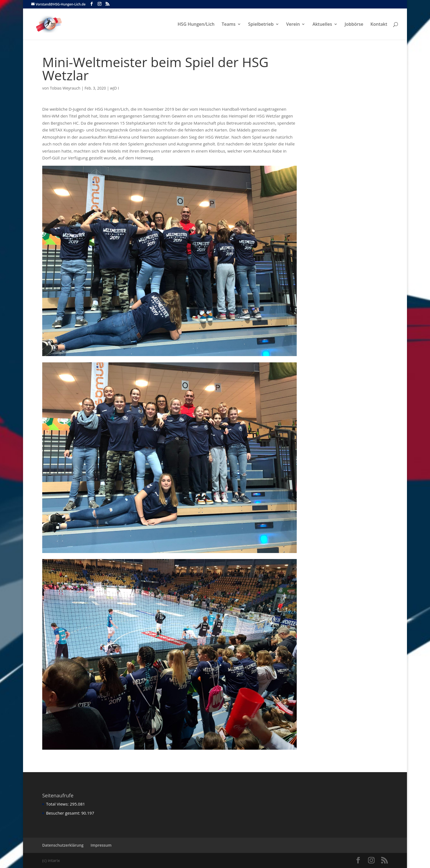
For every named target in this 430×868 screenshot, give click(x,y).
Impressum (101, 845)
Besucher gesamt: (64, 813)
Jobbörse (354, 25)
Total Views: (58, 804)
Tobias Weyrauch (65, 88)
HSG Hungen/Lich (196, 25)
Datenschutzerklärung (63, 845)
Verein (293, 25)
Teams (229, 25)
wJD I (114, 88)
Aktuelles (322, 25)
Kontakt (379, 25)
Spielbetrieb (261, 25)
